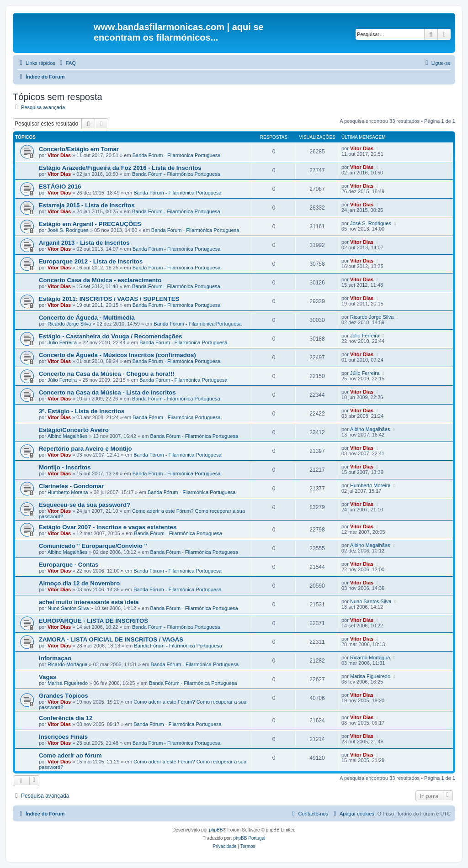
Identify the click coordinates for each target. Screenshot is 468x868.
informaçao (55, 658)
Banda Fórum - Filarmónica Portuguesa (177, 155)
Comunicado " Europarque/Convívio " (93, 546)
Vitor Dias (59, 155)
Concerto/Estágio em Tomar (79, 149)
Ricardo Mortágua (67, 664)
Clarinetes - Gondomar (71, 486)
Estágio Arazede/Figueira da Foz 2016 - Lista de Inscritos (120, 168)
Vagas (48, 677)
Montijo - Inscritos (65, 467)
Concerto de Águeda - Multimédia (87, 318)
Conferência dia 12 (66, 718)
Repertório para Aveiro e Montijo (85, 449)
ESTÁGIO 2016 (60, 187)
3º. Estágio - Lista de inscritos (82, 411)
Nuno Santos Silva (68, 608)
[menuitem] (67, 63)
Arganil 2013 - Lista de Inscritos (84, 243)
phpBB (216, 830)
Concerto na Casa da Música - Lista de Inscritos (107, 392)
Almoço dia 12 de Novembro (79, 583)
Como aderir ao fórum (70, 755)
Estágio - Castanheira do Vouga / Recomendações (110, 336)
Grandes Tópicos (64, 696)
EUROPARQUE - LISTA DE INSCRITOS (93, 621)
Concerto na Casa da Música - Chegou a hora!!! (107, 374)
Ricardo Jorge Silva (69, 324)
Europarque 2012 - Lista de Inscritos (91, 261)
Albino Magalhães (67, 436)
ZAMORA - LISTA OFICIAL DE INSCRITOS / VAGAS (111, 639)
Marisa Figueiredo (68, 683)
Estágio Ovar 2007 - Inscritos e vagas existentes (108, 527)
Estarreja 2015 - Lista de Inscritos (87, 205)
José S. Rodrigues (68, 230)
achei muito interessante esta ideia (89, 602)
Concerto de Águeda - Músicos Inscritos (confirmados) (117, 355)
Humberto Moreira (68, 492)
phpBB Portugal (249, 838)
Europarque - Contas (69, 565)
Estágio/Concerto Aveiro (74, 430)
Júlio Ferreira (62, 342)
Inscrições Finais (63, 737)
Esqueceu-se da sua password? (85, 505)
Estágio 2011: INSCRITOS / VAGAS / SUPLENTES (109, 299)
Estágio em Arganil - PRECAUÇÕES (90, 224)
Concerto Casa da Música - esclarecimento (100, 280)
